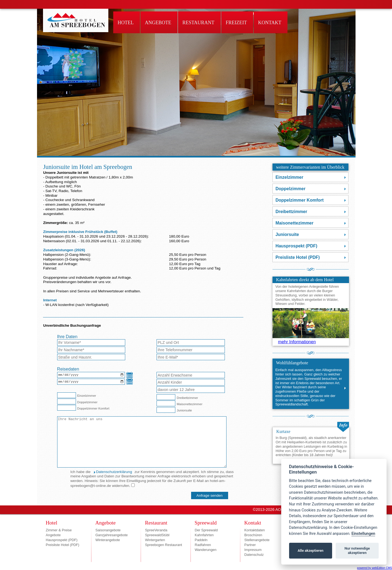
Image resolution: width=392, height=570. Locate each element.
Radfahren (203, 545)
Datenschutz (254, 555)
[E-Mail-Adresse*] (191, 357)
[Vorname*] (91, 342)
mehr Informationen (297, 342)
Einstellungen (363, 534)
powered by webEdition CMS (375, 568)
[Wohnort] (191, 342)
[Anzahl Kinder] (191, 382)
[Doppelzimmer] (67, 401)
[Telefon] (191, 350)
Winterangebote (108, 540)
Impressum (253, 550)
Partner (250, 545)
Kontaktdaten (255, 530)
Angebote (53, 535)
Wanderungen (206, 550)
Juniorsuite (287, 234)
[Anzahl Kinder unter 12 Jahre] (191, 390)
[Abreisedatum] (91, 383)
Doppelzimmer (290, 189)
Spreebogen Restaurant (164, 545)
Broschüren (253, 535)
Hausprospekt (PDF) (296, 246)
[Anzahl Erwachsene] (191, 375)
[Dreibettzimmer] (166, 397)
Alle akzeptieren (310, 551)
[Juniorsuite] (166, 410)
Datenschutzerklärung (114, 472)
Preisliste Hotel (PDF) (298, 257)
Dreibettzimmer (291, 212)
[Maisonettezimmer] (166, 403)
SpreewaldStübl (157, 535)
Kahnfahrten (204, 535)
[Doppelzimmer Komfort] (67, 408)
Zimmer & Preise (59, 530)
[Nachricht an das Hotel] (142, 442)
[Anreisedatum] (91, 375)
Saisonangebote (108, 530)
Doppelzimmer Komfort (300, 200)
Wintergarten (155, 540)
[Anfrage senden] (210, 495)
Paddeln (201, 540)
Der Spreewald (206, 530)
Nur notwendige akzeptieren (357, 551)
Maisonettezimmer (295, 223)
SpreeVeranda (156, 530)
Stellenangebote (257, 540)
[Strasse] (91, 357)
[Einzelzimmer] (67, 395)
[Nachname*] (91, 350)
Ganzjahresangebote (111, 535)
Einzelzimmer (289, 177)
